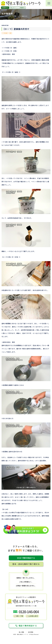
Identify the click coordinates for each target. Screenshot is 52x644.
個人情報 (21, 632)
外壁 (10, 33)
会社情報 (31, 632)
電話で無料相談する (26, 626)
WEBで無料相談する (26, 558)
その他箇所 (5, 33)
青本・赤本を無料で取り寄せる (26, 564)
